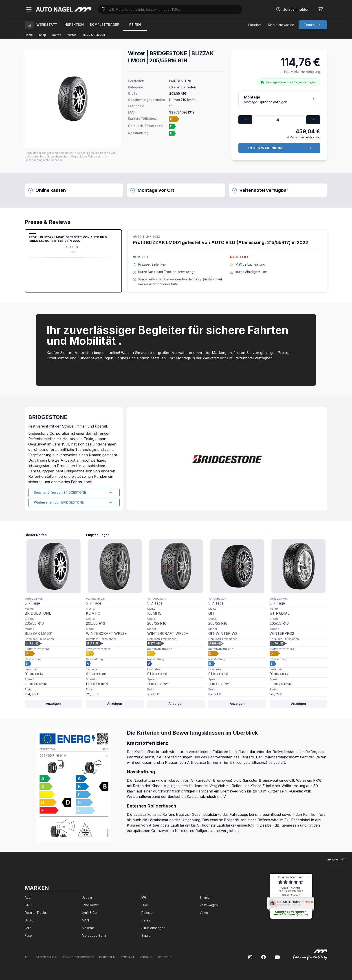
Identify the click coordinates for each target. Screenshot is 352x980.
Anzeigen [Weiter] (53, 704)
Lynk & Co (89, 913)
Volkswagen (209, 905)
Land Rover (90, 905)
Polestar (147, 913)
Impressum (107, 957)
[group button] (313, 25)
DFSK (29, 920)
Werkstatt (47, 25)
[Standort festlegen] (255, 25)
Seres (146, 920)
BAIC (28, 905)
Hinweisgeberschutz (78, 957)
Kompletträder (105, 25)
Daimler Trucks (36, 913)
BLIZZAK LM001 (94, 35)
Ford (28, 928)
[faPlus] (313, 120)
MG (144, 897)
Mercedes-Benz (94, 935)
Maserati (88, 928)
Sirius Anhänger (153, 928)
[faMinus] (245, 120)
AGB (27, 957)
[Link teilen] (335, 860)
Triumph (206, 897)
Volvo (204, 913)
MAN (85, 920)
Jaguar (87, 897)
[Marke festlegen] (281, 25)
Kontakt (128, 957)
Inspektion (74, 25)
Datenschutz (46, 957)
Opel (145, 905)
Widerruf (165, 957)
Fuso (28, 935)
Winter (72, 35)
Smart (146, 935)
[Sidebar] (29, 9)
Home (29, 35)
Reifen (57, 35)
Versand (146, 957)
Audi (28, 897)
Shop (43, 35)
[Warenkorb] (321, 9)
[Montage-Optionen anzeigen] (279, 99)
